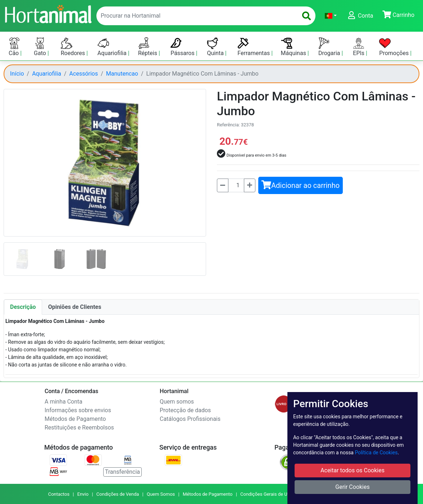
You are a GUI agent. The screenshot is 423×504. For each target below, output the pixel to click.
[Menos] (223, 185)
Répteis (148, 47)
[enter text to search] (195, 16)
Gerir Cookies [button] (352, 487)
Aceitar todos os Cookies (352, 470)
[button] (331, 16)
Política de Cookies (376, 453)
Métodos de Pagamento (75, 419)
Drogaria (330, 47)
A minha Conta (63, 402)
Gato (41, 47)
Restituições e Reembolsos (79, 427)
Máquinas (294, 47)
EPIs (359, 47)
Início (17, 74)
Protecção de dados (185, 410)
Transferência (122, 472)
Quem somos (177, 402)
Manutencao (122, 74)
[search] (306, 16)
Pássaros (183, 47)
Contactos (59, 494)
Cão (14, 47)
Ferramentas (254, 47)
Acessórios (84, 74)
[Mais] (250, 185)
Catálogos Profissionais (190, 419)
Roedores (74, 47)
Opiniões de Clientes (75, 307)
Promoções (395, 47)
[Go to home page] (48, 13)
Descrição (23, 307)
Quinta (216, 47)
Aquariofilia (113, 47)
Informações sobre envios (78, 410)
